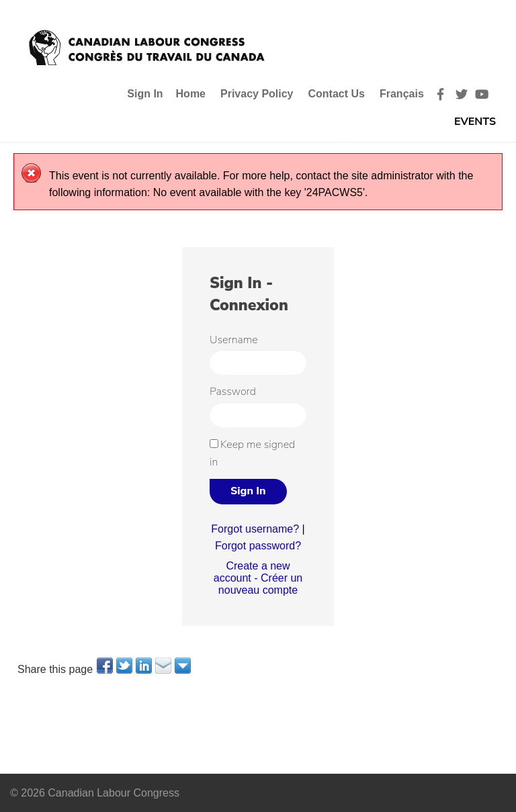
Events (475, 122)
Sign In (145, 94)
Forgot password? (258, 546)
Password (233, 392)
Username (234, 340)
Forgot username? (255, 529)
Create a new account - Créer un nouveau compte (258, 578)
